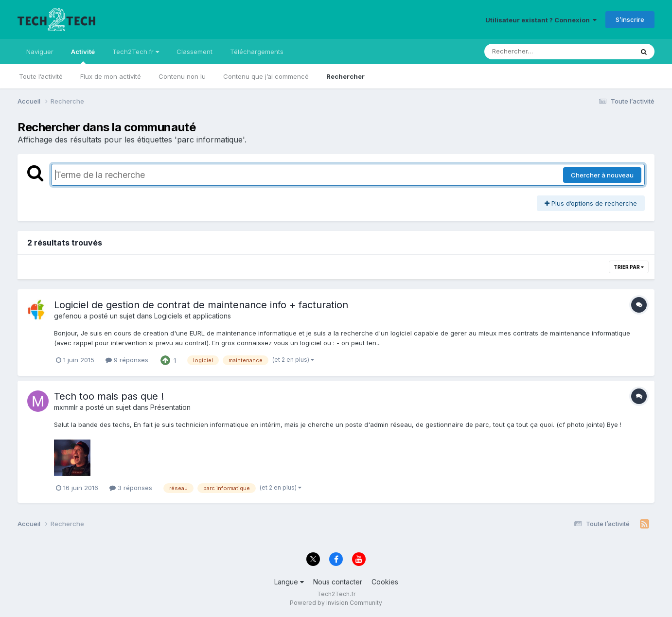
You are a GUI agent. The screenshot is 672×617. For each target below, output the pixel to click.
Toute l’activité (41, 76)
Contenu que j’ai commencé (266, 76)
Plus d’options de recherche (591, 203)
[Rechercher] (531, 52)
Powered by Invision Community (336, 603)
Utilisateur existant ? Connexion (541, 20)
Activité (83, 56)
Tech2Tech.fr (136, 52)
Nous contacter (338, 582)
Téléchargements (257, 52)
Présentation (170, 407)
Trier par (629, 267)
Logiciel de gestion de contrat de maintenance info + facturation (201, 305)
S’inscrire (630, 19)
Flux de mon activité (111, 76)
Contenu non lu (182, 76)
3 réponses (131, 488)
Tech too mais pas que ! (109, 396)
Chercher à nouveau (602, 175)
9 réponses (127, 360)
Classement (195, 52)
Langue (289, 582)
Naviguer (40, 52)
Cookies (385, 582)
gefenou (68, 316)
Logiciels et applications (193, 316)
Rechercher (345, 76)
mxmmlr (66, 407)
